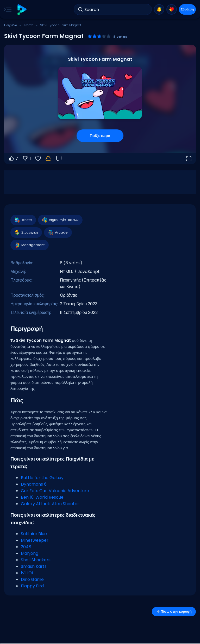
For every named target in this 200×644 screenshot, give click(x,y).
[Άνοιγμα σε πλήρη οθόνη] (189, 158)
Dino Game (32, 579)
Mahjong (30, 553)
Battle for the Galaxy (42, 478)
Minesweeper (35, 540)
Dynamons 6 (34, 484)
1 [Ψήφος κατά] (26, 158)
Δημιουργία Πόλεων (60, 220)
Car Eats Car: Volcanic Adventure (55, 491)
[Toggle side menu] (7, 9)
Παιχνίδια (11, 25)
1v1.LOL (27, 573)
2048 (26, 547)
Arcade (58, 232)
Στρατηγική (26, 232)
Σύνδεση (187, 9)
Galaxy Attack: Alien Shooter (50, 504)
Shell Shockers (36, 560)
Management (29, 245)
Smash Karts (34, 566)
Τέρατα (29, 25)
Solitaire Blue (34, 534)
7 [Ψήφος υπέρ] (13, 158)
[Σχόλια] (59, 158)
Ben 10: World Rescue (42, 497)
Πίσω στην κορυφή (174, 612)
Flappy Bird (32, 586)
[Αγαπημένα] (38, 158)
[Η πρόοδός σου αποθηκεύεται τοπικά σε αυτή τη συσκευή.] (48, 158)
